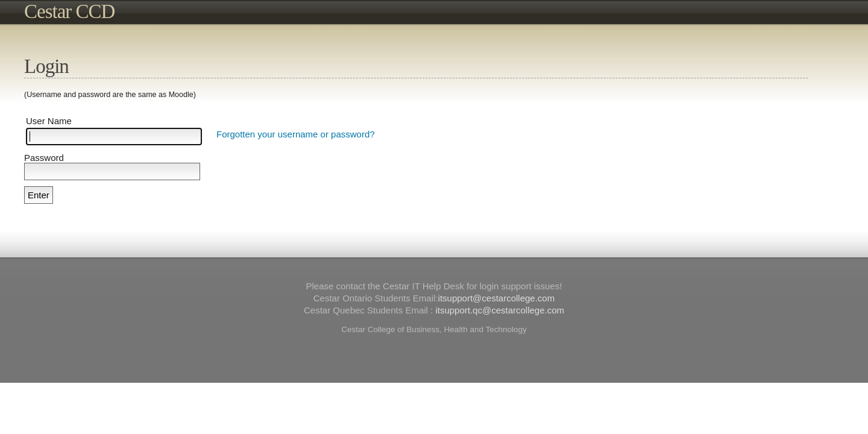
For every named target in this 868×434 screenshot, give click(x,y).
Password (44, 158)
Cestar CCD (69, 11)
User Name (49, 121)
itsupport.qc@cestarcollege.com (500, 310)
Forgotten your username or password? (296, 134)
